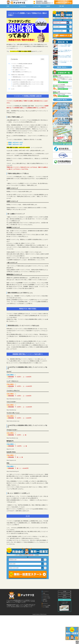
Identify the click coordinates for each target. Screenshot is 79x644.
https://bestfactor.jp (11, 415)
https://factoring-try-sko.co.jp (14, 404)
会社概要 (65, 597)
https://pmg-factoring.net (13, 477)
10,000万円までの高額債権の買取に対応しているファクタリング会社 (29, 84)
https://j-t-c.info (10, 454)
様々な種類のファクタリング (21, 70)
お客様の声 (48, 6)
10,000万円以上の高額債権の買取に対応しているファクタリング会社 (29, 87)
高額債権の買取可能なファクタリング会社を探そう (25, 81)
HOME (8, 6)
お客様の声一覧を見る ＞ (63, 100)
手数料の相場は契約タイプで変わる (23, 68)
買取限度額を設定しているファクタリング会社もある (27, 77)
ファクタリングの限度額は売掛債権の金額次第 (24, 64)
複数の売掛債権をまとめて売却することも (24, 72)
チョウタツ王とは (46, 600)
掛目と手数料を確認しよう (21, 66)
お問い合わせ (65, 603)
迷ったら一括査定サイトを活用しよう (23, 90)
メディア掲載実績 (46, 612)
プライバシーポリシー (65, 599)
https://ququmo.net (11, 465)
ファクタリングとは (46, 602)
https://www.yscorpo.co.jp (13, 426)
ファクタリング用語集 (46, 611)
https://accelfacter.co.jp (12, 443)
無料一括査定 (62, 6)
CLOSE (42, 59)
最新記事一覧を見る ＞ (63, 67)
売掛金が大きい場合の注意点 (20, 75)
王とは (23, 6)
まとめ (15, 94)
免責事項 (65, 601)
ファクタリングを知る (46, 603)
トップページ (10, 384)
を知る (37, 6)
